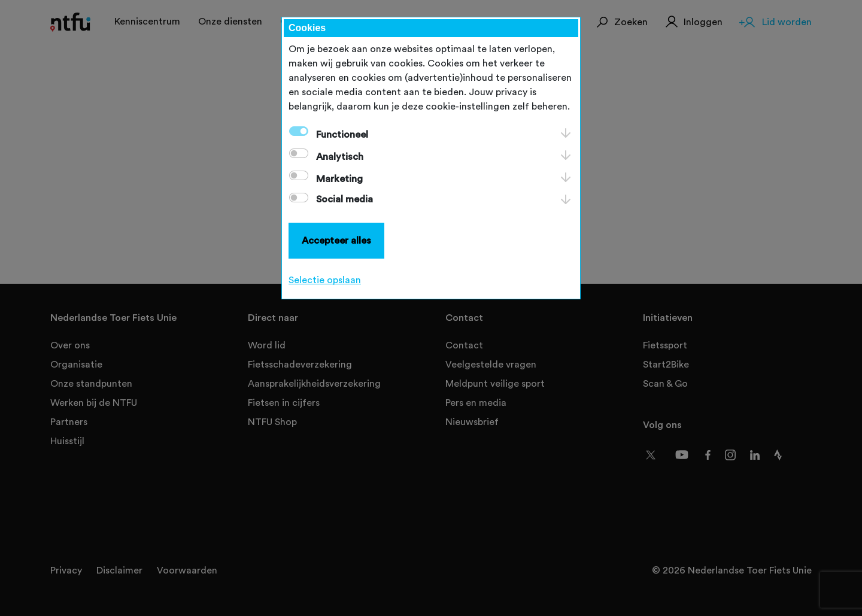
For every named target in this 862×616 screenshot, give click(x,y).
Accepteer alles (336, 241)
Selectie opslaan (325, 280)
